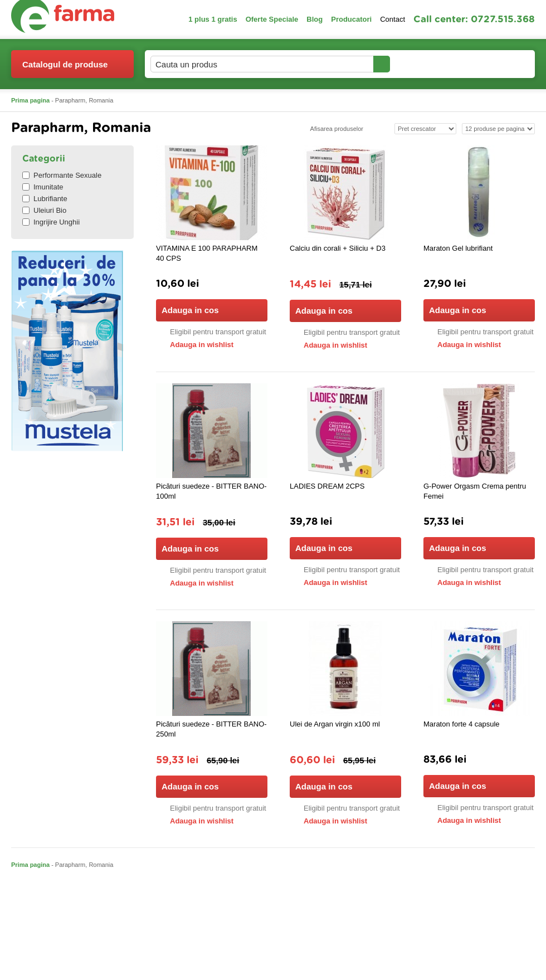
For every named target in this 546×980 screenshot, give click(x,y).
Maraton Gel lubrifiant (458, 248)
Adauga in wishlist (195, 345)
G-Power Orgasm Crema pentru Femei (475, 491)
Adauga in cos (211, 310)
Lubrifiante (45, 199)
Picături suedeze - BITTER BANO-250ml (211, 729)
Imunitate (43, 187)
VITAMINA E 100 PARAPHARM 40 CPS (207, 253)
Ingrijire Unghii (51, 222)
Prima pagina (30, 100)
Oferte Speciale (272, 19)
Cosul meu (498, 64)
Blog (315, 19)
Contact (393, 19)
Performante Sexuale (62, 175)
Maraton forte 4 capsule (462, 724)
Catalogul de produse (65, 69)
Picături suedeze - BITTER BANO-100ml (211, 491)
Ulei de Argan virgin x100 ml (335, 724)
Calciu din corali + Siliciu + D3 (338, 248)
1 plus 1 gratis (213, 19)
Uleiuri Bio (44, 210)
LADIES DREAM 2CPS (327, 486)
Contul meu (428, 64)
